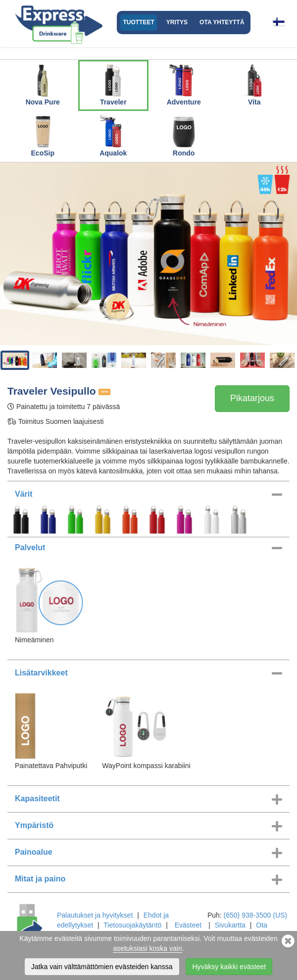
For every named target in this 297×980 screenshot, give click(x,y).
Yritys (177, 22)
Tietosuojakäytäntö (132, 925)
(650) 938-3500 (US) (255, 915)
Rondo (184, 135)
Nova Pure (43, 84)
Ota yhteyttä (222, 22)
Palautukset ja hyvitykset (95, 915)
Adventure (184, 84)
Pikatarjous (252, 398)
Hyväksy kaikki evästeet (229, 968)
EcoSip (43, 135)
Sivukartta (230, 925)
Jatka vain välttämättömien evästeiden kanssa (102, 968)
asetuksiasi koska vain (147, 949)
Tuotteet (138, 22)
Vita (254, 84)
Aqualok (113, 135)
